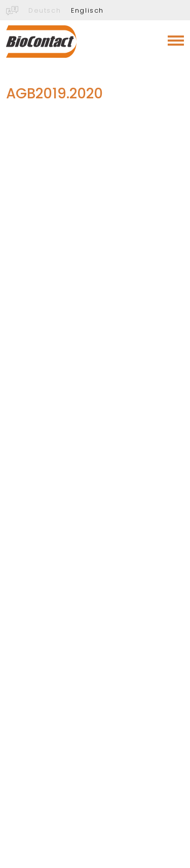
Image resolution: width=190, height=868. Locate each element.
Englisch (87, 10)
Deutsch (45, 10)
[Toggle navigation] (176, 41)
